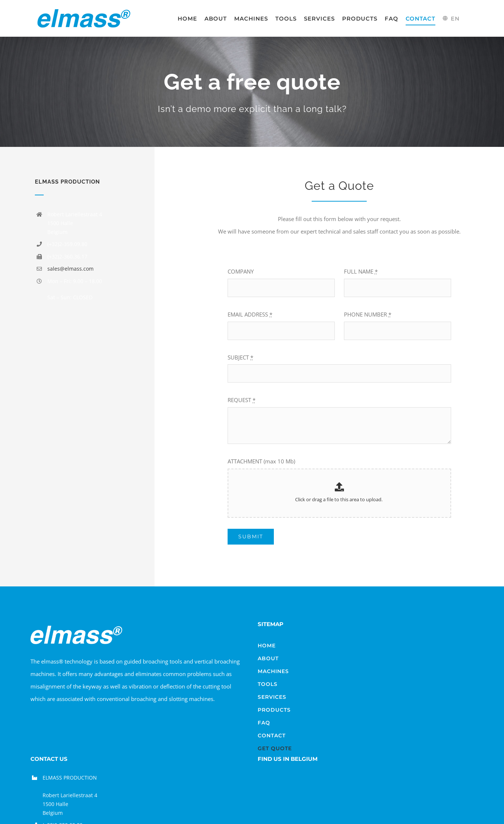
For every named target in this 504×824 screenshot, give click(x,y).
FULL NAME (361, 271)
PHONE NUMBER (368, 314)
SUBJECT (240, 357)
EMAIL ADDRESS (250, 314)
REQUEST (242, 400)
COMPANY (241, 271)
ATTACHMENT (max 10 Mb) (261, 461)
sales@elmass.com (70, 269)
